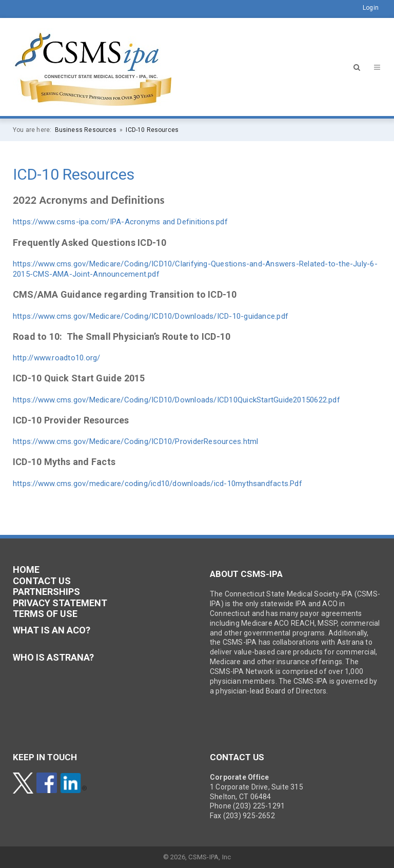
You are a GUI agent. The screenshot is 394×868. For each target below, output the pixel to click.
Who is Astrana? (53, 657)
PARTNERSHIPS (46, 592)
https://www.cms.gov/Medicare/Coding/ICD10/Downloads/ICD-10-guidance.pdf (151, 316)
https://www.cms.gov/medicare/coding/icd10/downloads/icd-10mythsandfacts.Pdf (157, 484)
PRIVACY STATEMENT (60, 603)
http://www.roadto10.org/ (56, 358)
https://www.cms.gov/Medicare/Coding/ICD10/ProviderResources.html (135, 441)
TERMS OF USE (45, 614)
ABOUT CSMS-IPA (246, 574)
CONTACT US (42, 581)
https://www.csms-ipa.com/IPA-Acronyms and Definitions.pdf (120, 222)
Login (371, 8)
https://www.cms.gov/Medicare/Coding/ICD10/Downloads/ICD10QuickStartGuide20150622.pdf (176, 400)
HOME (26, 570)
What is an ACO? (52, 630)
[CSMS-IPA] (92, 66)
